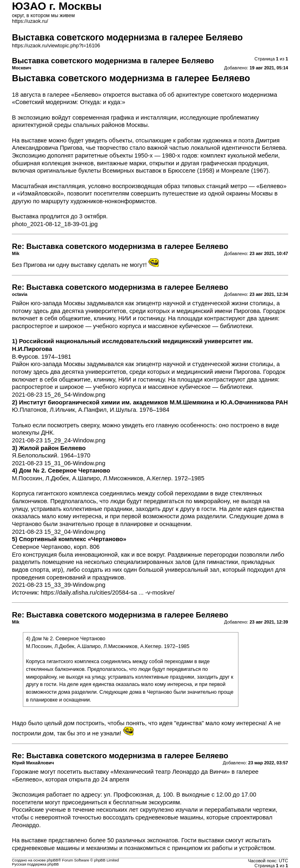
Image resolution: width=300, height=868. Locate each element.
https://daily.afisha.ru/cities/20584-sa (89, 593)
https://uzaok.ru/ (30, 21)
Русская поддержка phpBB (35, 864)
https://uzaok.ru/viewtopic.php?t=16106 (56, 46)
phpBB (53, 860)
